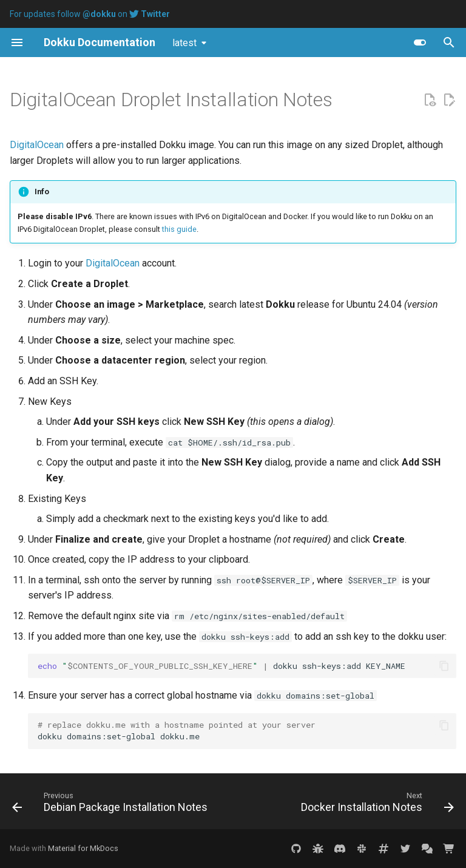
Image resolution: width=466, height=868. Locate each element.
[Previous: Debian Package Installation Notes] (111, 805)
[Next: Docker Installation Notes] (376, 805)
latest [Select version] (184, 43)
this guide (179, 229)
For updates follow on (90, 14)
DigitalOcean (37, 145)
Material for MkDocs (83, 848)
